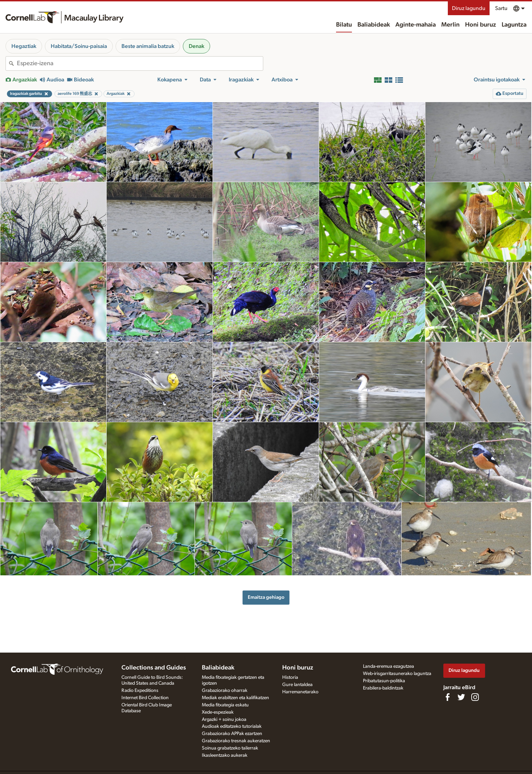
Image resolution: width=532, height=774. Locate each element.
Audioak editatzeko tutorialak (232, 726)
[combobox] (140, 63)
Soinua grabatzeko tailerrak (230, 748)
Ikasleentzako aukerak (225, 755)
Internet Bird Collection (145, 698)
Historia (290, 677)
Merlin (450, 25)
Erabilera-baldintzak (383, 688)
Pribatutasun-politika (384, 681)
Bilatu (344, 25)
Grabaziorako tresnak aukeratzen (236, 741)
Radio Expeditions (140, 691)
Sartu (501, 8)
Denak (196, 46)
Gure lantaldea (297, 685)
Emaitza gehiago (266, 597)
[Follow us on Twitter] (461, 697)
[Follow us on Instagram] (475, 697)
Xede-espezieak (218, 712)
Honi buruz (481, 25)
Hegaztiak (24, 46)
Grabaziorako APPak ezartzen (232, 734)
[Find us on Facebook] (447, 697)
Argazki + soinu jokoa (224, 720)
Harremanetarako (300, 692)
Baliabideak (374, 25)
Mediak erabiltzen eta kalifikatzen (235, 698)
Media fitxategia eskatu (225, 705)
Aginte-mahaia (416, 25)
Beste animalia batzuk (148, 46)
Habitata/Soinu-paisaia (79, 46)
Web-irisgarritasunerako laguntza (397, 674)
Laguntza (514, 25)
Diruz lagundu (469, 8)
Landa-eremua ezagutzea (388, 666)
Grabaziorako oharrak (225, 691)
